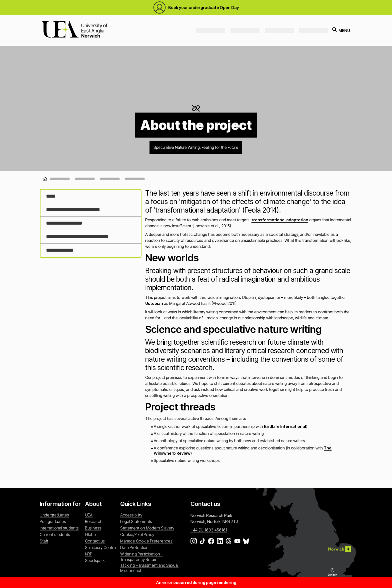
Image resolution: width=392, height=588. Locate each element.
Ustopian (154, 303)
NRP (89, 554)
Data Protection (134, 547)
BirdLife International (285, 426)
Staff (44, 541)
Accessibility (131, 515)
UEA (89, 515)
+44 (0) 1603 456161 (209, 530)
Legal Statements (136, 521)
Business (93, 528)
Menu (341, 30)
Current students (55, 534)
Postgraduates (53, 521)
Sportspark (95, 560)
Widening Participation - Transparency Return (141, 557)
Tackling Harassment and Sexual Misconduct (149, 568)
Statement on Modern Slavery (147, 528)
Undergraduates (54, 515)
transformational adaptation (280, 220)
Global (91, 534)
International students (59, 528)
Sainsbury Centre (100, 547)
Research (94, 521)
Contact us (95, 541)
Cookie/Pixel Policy (137, 534)
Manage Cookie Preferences (146, 541)
